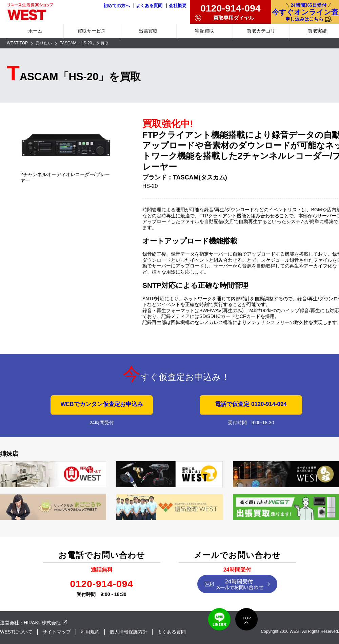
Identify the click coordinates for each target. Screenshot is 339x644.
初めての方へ (117, 6)
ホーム (35, 31)
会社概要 (178, 6)
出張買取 (148, 31)
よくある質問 (149, 6)
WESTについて (16, 632)
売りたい (44, 43)
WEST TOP (17, 43)
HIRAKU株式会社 (42, 623)
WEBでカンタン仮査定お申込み (102, 404)
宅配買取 (204, 31)
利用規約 (90, 632)
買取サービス (92, 31)
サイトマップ (57, 632)
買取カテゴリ (261, 31)
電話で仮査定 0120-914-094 (251, 404)
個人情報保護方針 (128, 632)
